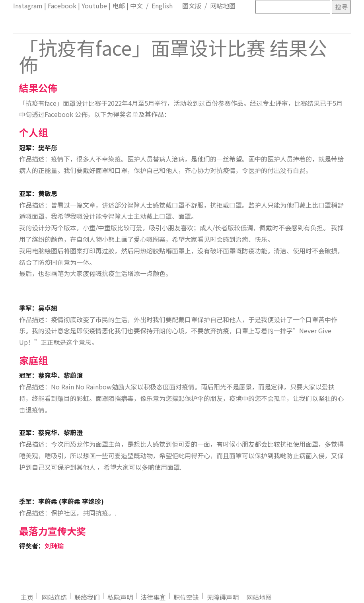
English (162, 6)
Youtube (94, 6)
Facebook (62, 6)
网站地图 (223, 6)
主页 (27, 597)
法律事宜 (153, 597)
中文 (136, 6)
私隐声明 (120, 597)
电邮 (119, 6)
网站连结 (54, 597)
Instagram (28, 6)
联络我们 (87, 597)
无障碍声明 (223, 597)
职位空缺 (186, 597)
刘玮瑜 (54, 546)
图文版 (192, 6)
